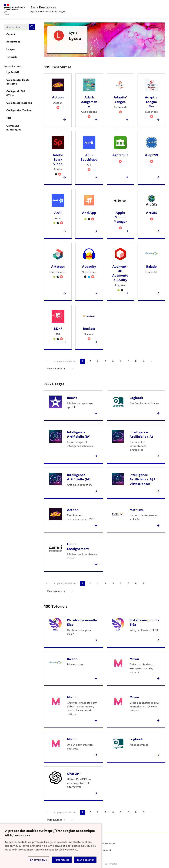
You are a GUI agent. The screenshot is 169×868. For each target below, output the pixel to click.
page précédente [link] (66, 361)
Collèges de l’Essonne (19, 103)
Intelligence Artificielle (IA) (79, 434)
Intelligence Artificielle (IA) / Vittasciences (142, 479)
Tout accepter (85, 860)
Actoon (58, 97)
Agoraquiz (120, 155)
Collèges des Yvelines (19, 110)
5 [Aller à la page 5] (113, 361)
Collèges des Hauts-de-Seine (18, 82)
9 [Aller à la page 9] (143, 361)
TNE (9, 118)
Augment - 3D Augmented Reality (120, 273)
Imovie (72, 398)
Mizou (134, 659)
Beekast (89, 329)
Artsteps (58, 267)
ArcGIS (152, 213)
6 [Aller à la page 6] (121, 361)
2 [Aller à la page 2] (90, 361)
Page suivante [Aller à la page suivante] (55, 369)
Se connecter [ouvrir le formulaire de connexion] (111, 864)
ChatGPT (74, 774)
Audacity (89, 267)
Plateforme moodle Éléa (82, 622)
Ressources (13, 42)
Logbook (136, 398)
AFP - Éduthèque (89, 157)
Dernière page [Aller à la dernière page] (72, 369)
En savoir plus (38, 860)
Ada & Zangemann (89, 102)
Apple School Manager (120, 217)
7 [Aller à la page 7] (128, 361)
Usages (11, 49)
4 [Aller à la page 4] (105, 361)
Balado (151, 267)
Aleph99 (151, 155)
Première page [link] (47, 361)
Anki (58, 213)
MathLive (137, 510)
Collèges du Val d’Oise (16, 93)
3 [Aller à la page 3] (98, 361)
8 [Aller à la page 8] (136, 361)
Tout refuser (62, 860)
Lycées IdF (13, 72)
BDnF (58, 329)
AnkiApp (89, 213)
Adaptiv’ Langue (120, 100)
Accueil (11, 34)
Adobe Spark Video (58, 159)
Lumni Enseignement (78, 547)
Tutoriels (12, 57)
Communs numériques (14, 128)
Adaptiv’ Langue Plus (152, 102)
